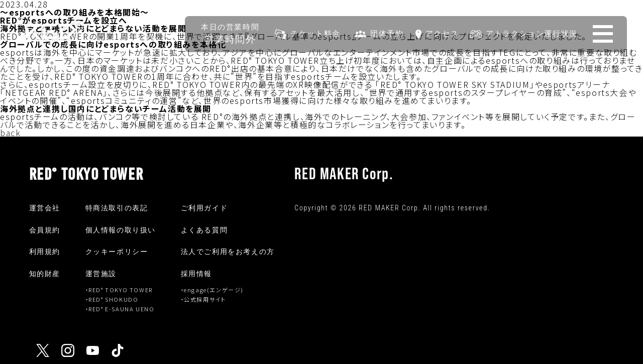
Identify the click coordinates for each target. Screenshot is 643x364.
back (10, 133)
